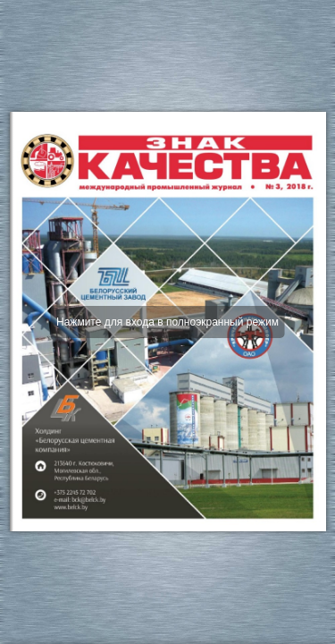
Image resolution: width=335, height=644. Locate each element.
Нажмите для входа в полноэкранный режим (167, 322)
